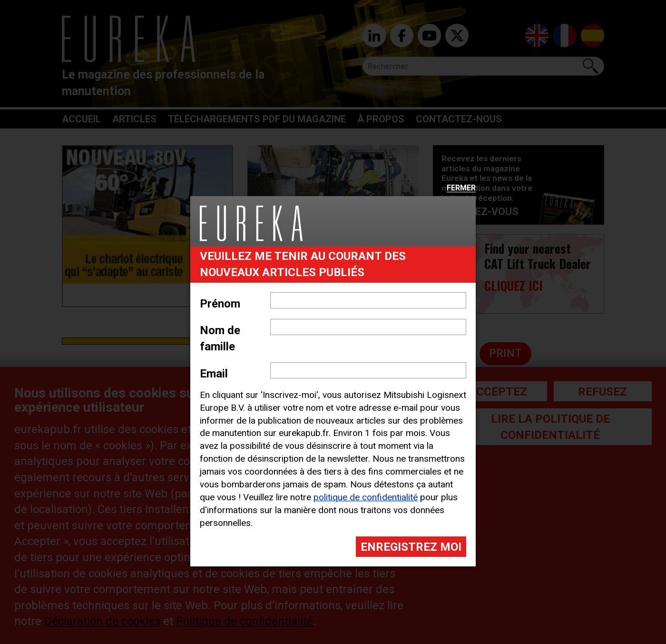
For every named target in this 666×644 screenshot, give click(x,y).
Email (214, 374)
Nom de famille (220, 338)
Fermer (461, 188)
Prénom (220, 304)
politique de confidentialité (366, 497)
